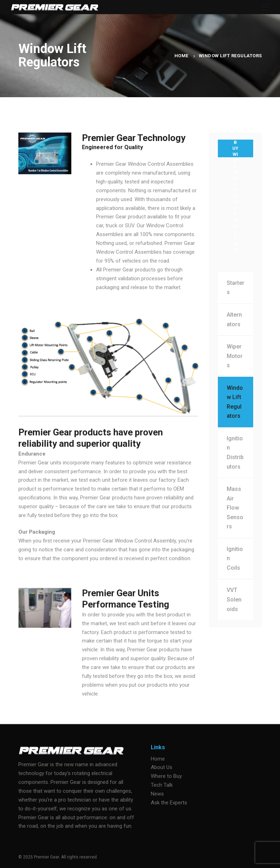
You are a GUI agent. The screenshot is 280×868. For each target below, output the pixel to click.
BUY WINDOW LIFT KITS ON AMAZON (236, 148)
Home (181, 56)
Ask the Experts (169, 803)
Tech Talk (162, 785)
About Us (162, 767)
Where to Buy (166, 776)
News (157, 794)
